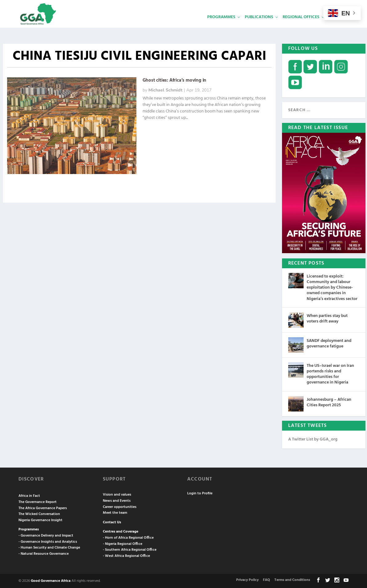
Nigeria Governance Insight (40, 520)
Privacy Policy (247, 579)
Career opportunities (120, 506)
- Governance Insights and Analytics (48, 541)
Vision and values (117, 494)
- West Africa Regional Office (126, 555)
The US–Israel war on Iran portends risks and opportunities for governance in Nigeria (330, 374)
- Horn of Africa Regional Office (128, 537)
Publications (259, 26)
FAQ (266, 579)
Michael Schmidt (165, 89)
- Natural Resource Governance (44, 553)
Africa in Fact (29, 495)
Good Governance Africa (51, 580)
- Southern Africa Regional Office (130, 549)
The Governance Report (38, 501)
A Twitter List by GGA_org (313, 439)
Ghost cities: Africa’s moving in (175, 80)
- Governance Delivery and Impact (46, 535)
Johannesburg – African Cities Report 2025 (329, 402)
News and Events (117, 500)
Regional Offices (301, 26)
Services (338, 26)
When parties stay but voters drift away (327, 318)
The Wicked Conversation (39, 513)
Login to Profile (200, 493)
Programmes (221, 26)
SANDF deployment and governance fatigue (329, 343)
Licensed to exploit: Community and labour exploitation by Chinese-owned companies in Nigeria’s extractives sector (332, 287)
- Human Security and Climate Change (49, 547)
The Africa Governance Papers (43, 508)
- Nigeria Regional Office (123, 543)
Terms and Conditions (292, 579)
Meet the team (115, 512)
